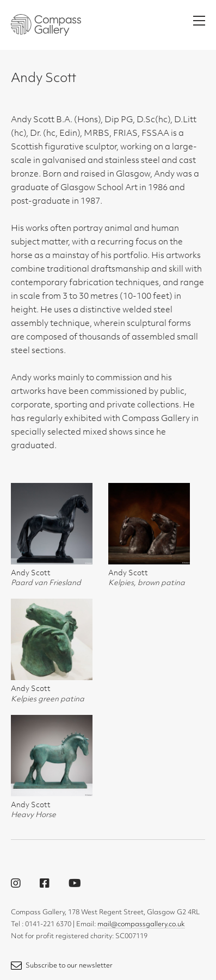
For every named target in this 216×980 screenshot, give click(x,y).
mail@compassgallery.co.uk (141, 925)
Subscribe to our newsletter (62, 966)
